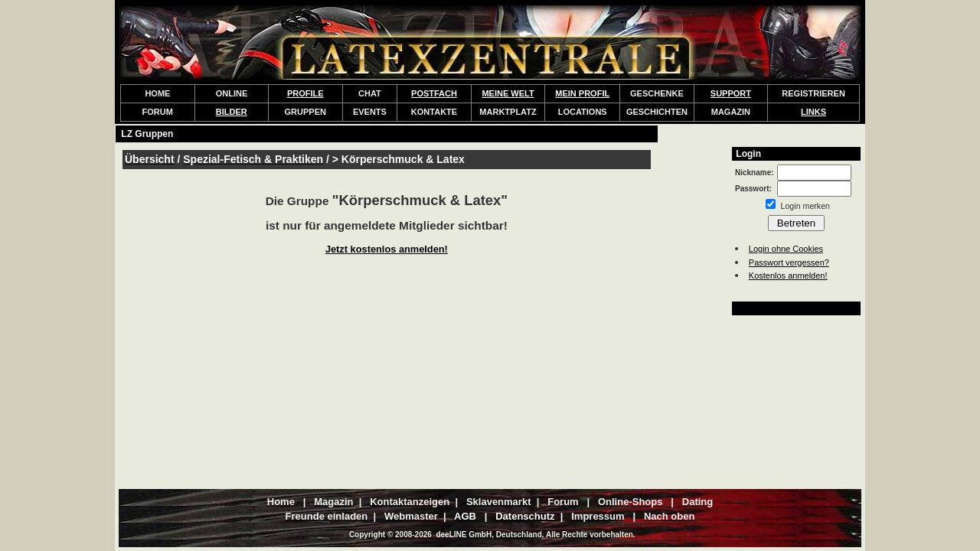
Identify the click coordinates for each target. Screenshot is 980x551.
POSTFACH (434, 93)
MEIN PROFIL (582, 93)
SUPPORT (731, 93)
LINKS (813, 112)
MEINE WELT (508, 93)
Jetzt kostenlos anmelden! (387, 249)
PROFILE (305, 93)
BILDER (232, 112)
